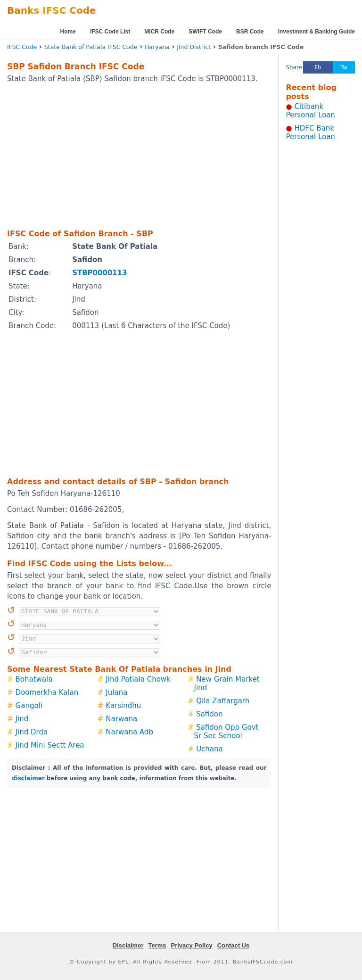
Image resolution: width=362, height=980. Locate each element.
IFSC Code (22, 47)
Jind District (194, 47)
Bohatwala (34, 679)
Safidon (209, 714)
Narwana (121, 719)
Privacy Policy (192, 945)
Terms (157, 945)
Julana (116, 692)
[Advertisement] (127, 156)
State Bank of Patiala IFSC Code (91, 47)
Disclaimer (128, 945)
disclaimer (28, 778)
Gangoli (29, 706)
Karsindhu (123, 706)
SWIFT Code (205, 32)
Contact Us (234, 945)
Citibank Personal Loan (310, 111)
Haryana (157, 47)
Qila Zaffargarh (223, 701)
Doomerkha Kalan (47, 692)
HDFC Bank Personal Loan (310, 132)
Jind (22, 719)
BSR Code (250, 32)
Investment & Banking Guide (317, 32)
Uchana (210, 749)
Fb (318, 67)
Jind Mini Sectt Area (50, 745)
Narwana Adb (129, 732)
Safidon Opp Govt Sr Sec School (226, 732)
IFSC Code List (110, 32)
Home (68, 32)
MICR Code (159, 32)
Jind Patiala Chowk (138, 679)
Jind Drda (32, 732)
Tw (344, 67)
